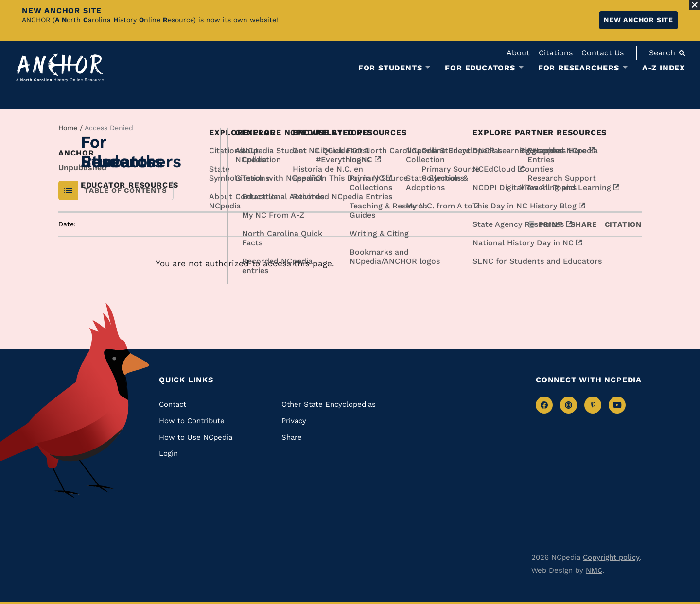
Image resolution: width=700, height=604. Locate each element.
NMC (594, 570)
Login (168, 453)
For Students (390, 68)
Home (68, 128)
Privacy (294, 421)
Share (584, 225)
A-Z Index (664, 68)
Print (545, 225)
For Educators (480, 68)
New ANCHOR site (639, 20)
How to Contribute (192, 421)
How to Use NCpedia (196, 437)
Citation (623, 224)
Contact (173, 404)
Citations (556, 53)
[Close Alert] (695, 5)
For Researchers (579, 68)
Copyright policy (611, 557)
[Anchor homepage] (60, 68)
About (518, 53)
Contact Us (603, 53)
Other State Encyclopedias (329, 404)
